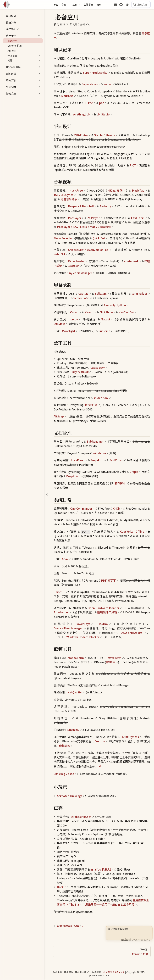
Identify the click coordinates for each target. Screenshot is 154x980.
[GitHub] (121, 5)
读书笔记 (10, 29)
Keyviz (89, 312)
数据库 (111, 662)
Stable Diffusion (105, 135)
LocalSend (78, 460)
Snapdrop (97, 460)
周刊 (99, 4)
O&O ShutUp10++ (132, 633)
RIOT (133, 165)
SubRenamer (95, 441)
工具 (76, 5)
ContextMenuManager (68, 628)
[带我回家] (8, 4)
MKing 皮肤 (115, 190)
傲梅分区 (65, 746)
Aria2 (65, 559)
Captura (83, 293)
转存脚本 (120, 483)
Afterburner (61, 612)
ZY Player (93, 218)
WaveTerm (114, 658)
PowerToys (83, 624)
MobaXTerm (76, 658)
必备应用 (11, 41)
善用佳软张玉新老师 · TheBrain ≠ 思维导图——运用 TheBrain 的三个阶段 (103, 902)
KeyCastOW (126, 312)
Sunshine (104, 331)
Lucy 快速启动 (80, 372)
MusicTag (138, 190)
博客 (56, 4)
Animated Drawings (70, 796)
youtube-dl (131, 261)
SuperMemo (90, 84)
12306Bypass (130, 737)
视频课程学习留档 (68, 926)
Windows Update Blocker (83, 637)
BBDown (74, 266)
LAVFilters (138, 218)
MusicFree (76, 190)
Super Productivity (95, 73)
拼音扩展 (91, 405)
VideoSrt (59, 254)
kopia (107, 84)
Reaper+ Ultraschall (81, 206)
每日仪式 (10, 16)
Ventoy (100, 741)
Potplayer (75, 218)
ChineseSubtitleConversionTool (89, 250)
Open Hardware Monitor (104, 608)
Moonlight (68, 331)
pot (101, 103)
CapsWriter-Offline (132, 531)
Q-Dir (117, 508)
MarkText (67, 96)
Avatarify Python (115, 305)
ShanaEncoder (63, 238)
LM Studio (103, 114)
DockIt (61, 887)
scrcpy (74, 319)
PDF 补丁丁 (108, 580)
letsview (59, 324)
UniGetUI (59, 592)
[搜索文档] (141, 4)
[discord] (115, 5)
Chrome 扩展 (13, 46)
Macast (105, 319)
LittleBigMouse (64, 774)
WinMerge (99, 453)
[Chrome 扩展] (102, 951)
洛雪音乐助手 (69, 199)
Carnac (75, 312)
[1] (99, 766)
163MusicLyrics (63, 195)
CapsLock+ (98, 367)
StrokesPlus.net (81, 817)
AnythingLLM (82, 114)
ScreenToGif (81, 298)
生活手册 (88, 4)
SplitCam (101, 293)
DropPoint (73, 476)
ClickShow (106, 312)
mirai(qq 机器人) (101, 869)
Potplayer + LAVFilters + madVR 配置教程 (84, 227)
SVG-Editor (81, 135)
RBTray (104, 624)
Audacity (105, 206)
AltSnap (59, 416)
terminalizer (139, 293)
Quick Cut (99, 238)
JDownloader (76, 261)
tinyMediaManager (80, 273)
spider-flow (101, 398)
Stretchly (73, 730)
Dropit (134, 472)
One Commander (81, 508)
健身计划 (10, 22)
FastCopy (115, 460)
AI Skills (10, 51)
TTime (89, 103)
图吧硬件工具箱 (107, 612)
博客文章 (11, 93)
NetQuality (75, 692)
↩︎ (83, 926)
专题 (65, 5)
